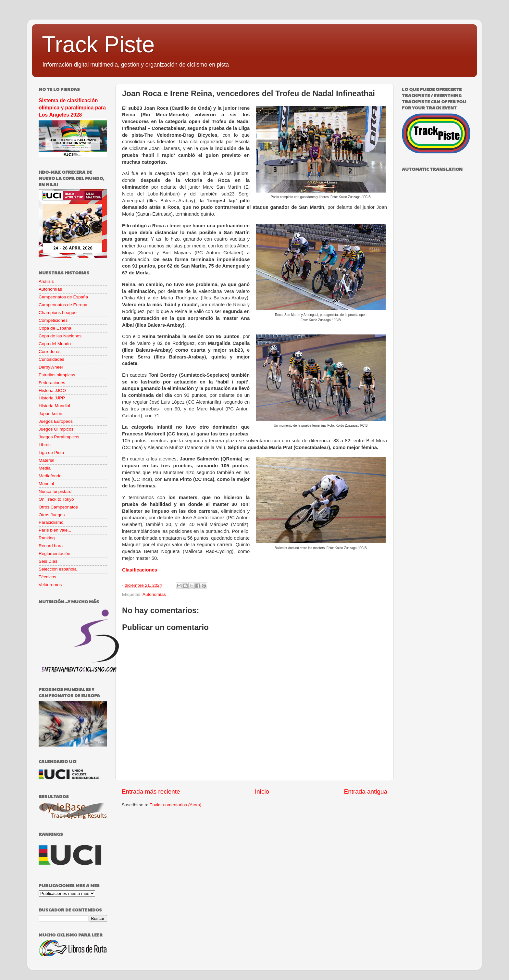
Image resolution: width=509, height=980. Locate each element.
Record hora (51, 546)
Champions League (58, 313)
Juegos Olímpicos (56, 429)
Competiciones (53, 320)
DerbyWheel (51, 367)
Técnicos (47, 577)
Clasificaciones (140, 570)
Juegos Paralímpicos (59, 437)
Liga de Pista (51, 452)
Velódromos (50, 585)
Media (45, 468)
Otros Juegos (52, 515)
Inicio (262, 792)
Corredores (50, 352)
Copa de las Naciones (60, 336)
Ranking (47, 538)
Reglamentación (55, 553)
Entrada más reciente (151, 792)
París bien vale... (55, 530)
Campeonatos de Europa (63, 305)
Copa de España (55, 328)
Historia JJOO (52, 390)
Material (46, 460)
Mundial (46, 484)
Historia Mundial (54, 406)
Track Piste (98, 44)
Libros (45, 445)
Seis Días (48, 561)
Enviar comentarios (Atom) (176, 805)
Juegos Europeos (56, 421)
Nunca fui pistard (55, 491)
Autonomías (154, 594)
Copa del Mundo (55, 344)
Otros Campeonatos (58, 507)
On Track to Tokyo (56, 499)
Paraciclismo (51, 522)
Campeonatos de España (63, 297)
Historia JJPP (52, 398)
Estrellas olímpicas (57, 375)
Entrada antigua (366, 792)
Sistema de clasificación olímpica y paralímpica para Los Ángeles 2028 (72, 108)
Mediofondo (50, 476)
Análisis (46, 281)
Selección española (58, 569)
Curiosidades (51, 359)
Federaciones (52, 383)
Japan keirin (50, 414)
